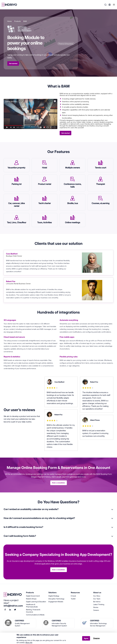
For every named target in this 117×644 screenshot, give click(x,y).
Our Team (97, 599)
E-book (73, 596)
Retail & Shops (31, 599)
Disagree (96, 638)
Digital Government (33, 596)
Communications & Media (35, 615)
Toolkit (73, 599)
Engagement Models (56, 602)
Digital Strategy (54, 596)
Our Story (97, 596)
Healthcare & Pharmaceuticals (32, 606)
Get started (13, 63)
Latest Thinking (99, 604)
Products (17, 21)
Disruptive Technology (56, 599)
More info (29, 643)
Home (9, 21)
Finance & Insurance (66, 44)
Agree (86, 638)
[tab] (58, 511)
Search (105, 5)
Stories (96, 607)
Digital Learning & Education (36, 602)
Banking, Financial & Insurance (33, 611)
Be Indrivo (97, 602)
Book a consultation (59, 483)
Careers (96, 610)
